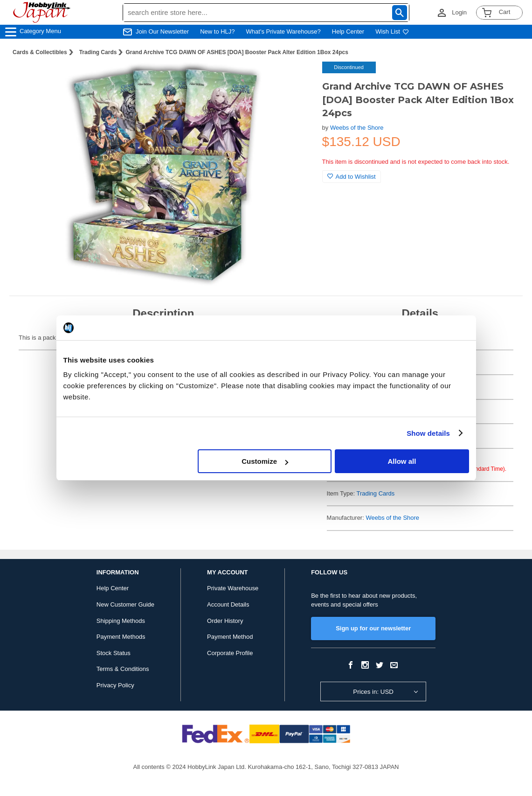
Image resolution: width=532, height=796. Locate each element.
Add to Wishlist (352, 177)
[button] (296, 78)
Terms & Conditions (123, 669)
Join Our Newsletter (162, 31)
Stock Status (114, 653)
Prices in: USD (373, 692)
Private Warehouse (233, 588)
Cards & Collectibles (40, 52)
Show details (428, 433)
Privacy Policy (115, 685)
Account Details (228, 604)
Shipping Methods (121, 621)
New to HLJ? (217, 31)
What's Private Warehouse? (283, 31)
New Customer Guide (125, 604)
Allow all (402, 461)
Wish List (392, 31)
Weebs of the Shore (357, 128)
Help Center (348, 31)
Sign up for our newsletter (373, 628)
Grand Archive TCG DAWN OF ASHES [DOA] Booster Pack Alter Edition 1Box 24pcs (237, 52)
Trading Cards (98, 52)
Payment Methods (121, 637)
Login (459, 12)
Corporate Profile (230, 653)
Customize (265, 461)
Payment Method (230, 637)
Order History (225, 621)
